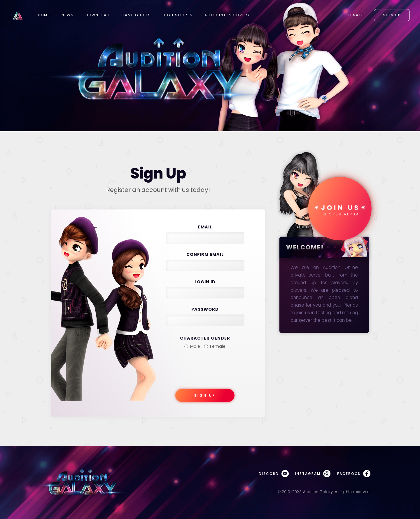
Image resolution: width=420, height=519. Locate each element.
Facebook (354, 474)
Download (98, 15)
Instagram (313, 474)
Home (44, 15)
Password (205, 309)
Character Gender (205, 338)
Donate (355, 15)
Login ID (205, 282)
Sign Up (392, 15)
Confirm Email (205, 254)
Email (205, 227)
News (68, 15)
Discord (274, 474)
